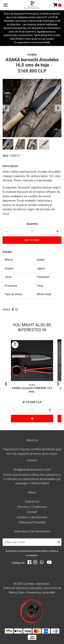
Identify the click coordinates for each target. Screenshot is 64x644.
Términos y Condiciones (32, 507)
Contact (32, 512)
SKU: (6, 156)
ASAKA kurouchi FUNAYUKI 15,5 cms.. (32, 390)
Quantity (32, 224)
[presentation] (6, 108)
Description (10, 166)
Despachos (32, 501)
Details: (8, 252)
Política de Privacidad (32, 522)
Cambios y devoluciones (32, 517)
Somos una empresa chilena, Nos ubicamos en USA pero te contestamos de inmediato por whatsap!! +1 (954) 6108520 (32, 479)
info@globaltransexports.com (32, 469)
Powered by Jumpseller (40, 592)
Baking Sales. (17, 592)
